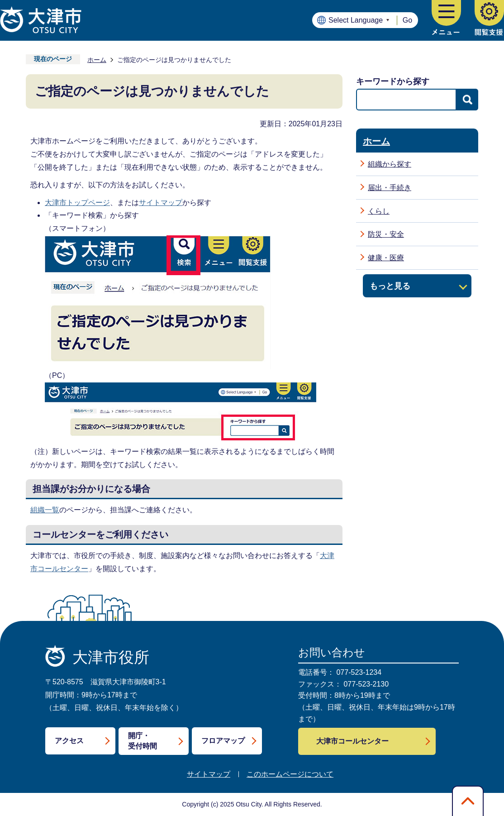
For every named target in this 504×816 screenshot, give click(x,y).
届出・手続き (390, 188)
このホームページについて (290, 774)
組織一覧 (45, 510)
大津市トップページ (77, 203)
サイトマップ (161, 203)
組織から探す (390, 164)
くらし (379, 211)
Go (407, 20)
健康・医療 (386, 258)
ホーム (97, 60)
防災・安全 (386, 234)
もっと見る (390, 286)
